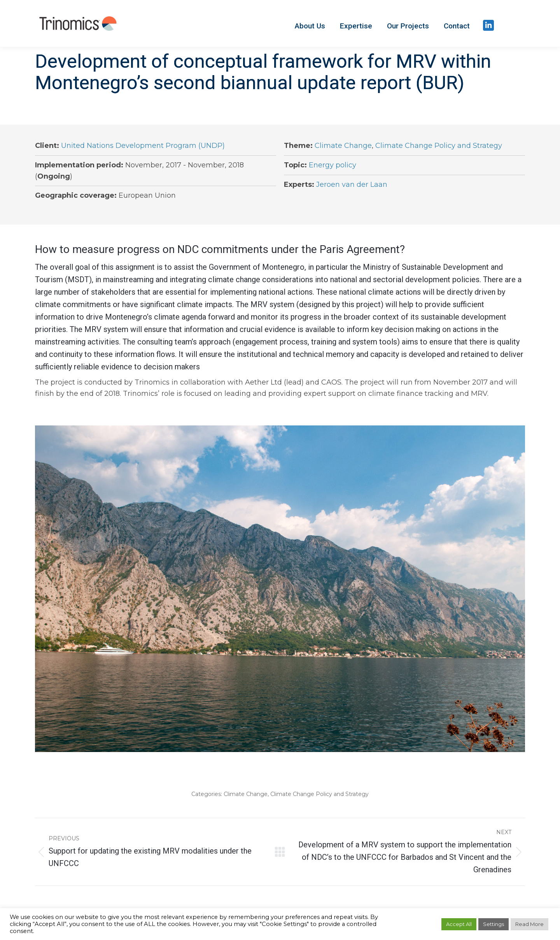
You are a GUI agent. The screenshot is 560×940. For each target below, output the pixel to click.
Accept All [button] (459, 924)
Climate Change (343, 146)
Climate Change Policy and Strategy (439, 146)
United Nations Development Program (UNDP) (143, 146)
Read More (529, 924)
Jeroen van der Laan (352, 184)
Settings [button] (493, 924)
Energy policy (332, 165)
